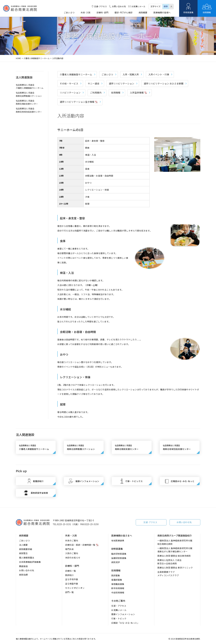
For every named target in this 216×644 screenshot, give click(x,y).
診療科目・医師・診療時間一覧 (80, 545)
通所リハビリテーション (123, 83)
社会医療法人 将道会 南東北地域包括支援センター (29, 110)
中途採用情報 (118, 592)
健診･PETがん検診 (124, 13)
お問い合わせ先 (118, 6)
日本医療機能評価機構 (30, 562)
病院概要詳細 (26, 549)
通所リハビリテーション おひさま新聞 (165, 83)
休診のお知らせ (73, 558)
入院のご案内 (72, 553)
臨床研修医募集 (119, 554)
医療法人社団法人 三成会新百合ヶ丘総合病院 (169, 562)
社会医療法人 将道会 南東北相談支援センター (27, 102)
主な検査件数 (72, 584)
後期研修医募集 (119, 558)
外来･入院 (86, 13)
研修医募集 (188, 8)
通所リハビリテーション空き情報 (80, 102)
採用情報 (207, 8)
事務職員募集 (118, 584)
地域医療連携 (118, 540)
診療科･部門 (102, 13)
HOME (18, 58)
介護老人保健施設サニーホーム (37, 58)
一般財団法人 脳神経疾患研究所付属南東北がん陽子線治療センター (175, 550)
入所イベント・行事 (160, 74)
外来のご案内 (72, 540)
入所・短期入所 (132, 74)
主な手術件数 (72, 579)
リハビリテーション (72, 93)
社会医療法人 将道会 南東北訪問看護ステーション (29, 94)
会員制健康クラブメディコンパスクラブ (168, 574)
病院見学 (116, 562)
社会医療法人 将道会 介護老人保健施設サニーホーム (30, 86)
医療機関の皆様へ (162, 13)
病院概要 (143, 13)
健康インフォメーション (123, 614)
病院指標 (23, 575)
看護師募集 (117, 580)
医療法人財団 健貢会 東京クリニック (175, 568)
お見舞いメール (137, 6)
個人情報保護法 (27, 558)
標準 (166, 6)
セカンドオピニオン (75, 588)
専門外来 (69, 549)
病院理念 (23, 553)
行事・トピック (119, 618)
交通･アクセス (99, 6)
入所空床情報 (140, 93)
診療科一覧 (71, 571)
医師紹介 (69, 575)
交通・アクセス (119, 606)
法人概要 (23, 545)
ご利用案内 (97, 93)
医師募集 (116, 575)
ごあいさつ (69, 13)
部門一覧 (69, 592)
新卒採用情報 (118, 588)
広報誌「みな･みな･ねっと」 (125, 623)
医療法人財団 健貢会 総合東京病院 (174, 556)
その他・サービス (71, 83)
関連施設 (23, 566)
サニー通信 (95, 83)
